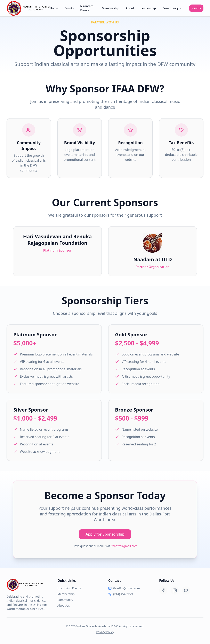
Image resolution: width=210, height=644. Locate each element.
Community (172, 8)
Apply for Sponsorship (105, 534)
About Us (64, 605)
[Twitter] (186, 590)
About (130, 8)
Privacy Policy (105, 632)
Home (54, 8)
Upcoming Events (69, 588)
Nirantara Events (87, 8)
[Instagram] (175, 590)
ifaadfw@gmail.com (124, 546)
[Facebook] (163, 590)
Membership (110, 8)
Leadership (148, 8)
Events (69, 8)
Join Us (196, 8)
